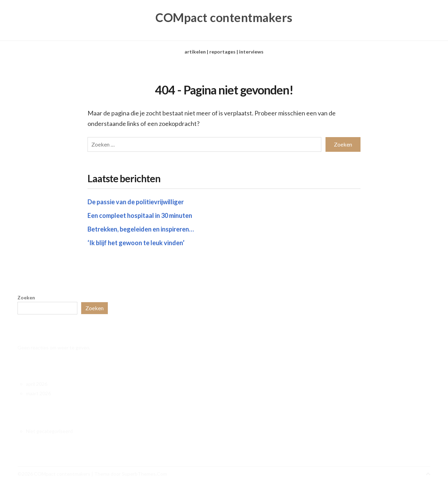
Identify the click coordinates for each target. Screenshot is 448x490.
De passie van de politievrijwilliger (136, 202)
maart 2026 (38, 393)
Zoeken (26, 297)
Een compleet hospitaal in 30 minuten (140, 215)
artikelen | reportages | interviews (224, 52)
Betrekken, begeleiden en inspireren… (141, 229)
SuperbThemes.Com (144, 474)
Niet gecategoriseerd (49, 431)
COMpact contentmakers (224, 17)
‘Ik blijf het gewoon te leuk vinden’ (136, 243)
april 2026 (37, 384)
